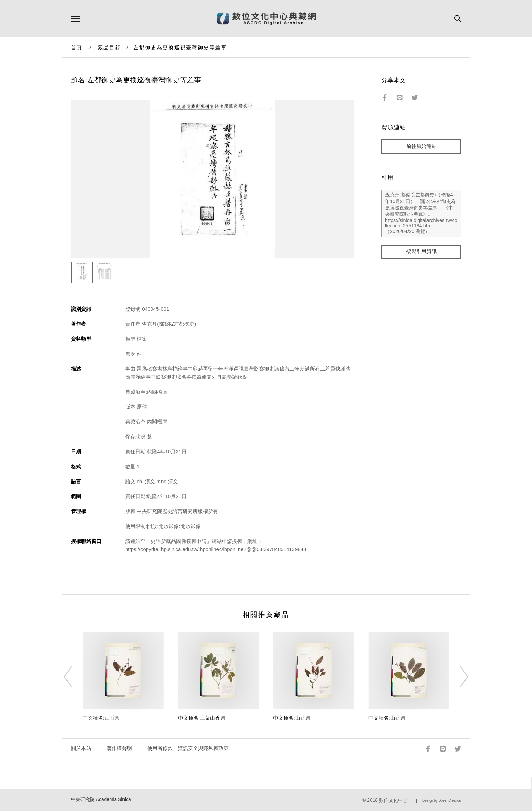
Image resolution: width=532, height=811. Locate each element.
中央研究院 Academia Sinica (101, 800)
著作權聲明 (119, 748)
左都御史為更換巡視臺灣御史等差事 (180, 47)
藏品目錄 (109, 47)
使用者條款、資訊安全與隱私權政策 (188, 748)
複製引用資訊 (421, 252)
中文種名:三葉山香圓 (202, 718)
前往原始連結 (421, 146)
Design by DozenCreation (442, 801)
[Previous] (74, 677)
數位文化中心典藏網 (266, 19)
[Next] (458, 677)
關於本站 (81, 748)
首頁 (77, 47)
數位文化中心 (393, 800)
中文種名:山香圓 (101, 718)
